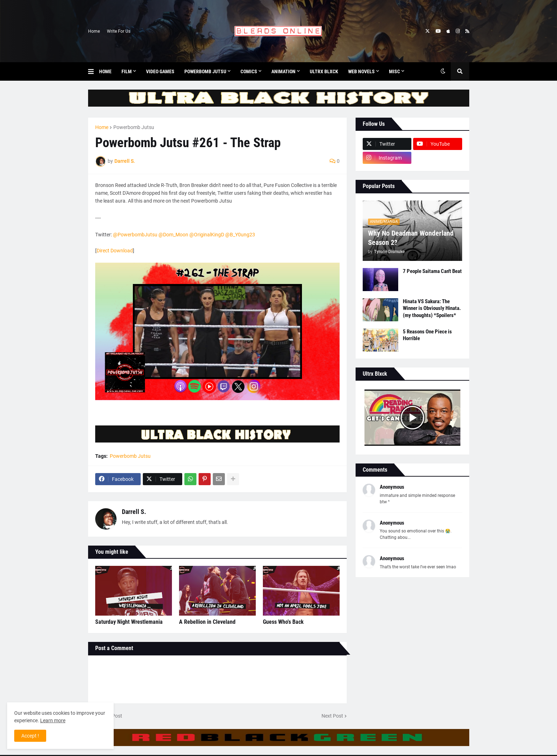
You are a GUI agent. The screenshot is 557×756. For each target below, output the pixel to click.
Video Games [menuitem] (160, 71)
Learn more (53, 720)
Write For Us (119, 31)
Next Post (332, 716)
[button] (94, 71)
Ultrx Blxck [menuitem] (324, 71)
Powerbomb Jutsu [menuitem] (205, 71)
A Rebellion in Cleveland (207, 622)
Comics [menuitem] (249, 71)
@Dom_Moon (173, 235)
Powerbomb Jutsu (134, 127)
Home (94, 31)
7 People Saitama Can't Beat (432, 271)
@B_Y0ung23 (240, 235)
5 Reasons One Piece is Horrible (427, 335)
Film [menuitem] (127, 71)
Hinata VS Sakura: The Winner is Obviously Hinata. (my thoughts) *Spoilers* (432, 308)
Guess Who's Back (283, 622)
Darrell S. (134, 512)
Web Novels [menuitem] (361, 71)
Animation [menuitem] (283, 71)
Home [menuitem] (105, 71)
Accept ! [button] (30, 736)
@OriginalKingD (207, 235)
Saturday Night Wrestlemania (129, 622)
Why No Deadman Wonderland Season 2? (411, 238)
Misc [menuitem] (394, 71)
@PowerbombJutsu (135, 235)
